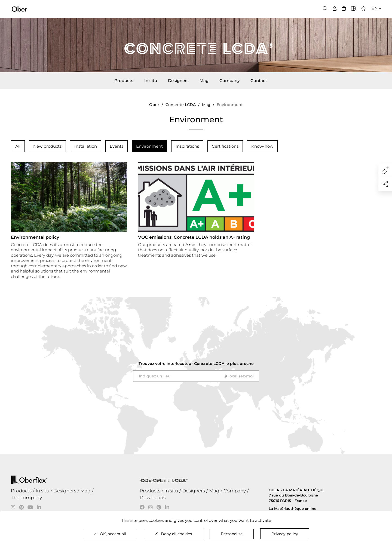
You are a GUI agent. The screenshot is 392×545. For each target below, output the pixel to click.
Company (229, 81)
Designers (178, 81)
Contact (259, 81)
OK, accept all (110, 534)
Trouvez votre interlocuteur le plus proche (196, 364)
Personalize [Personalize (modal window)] (232, 534)
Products (124, 81)
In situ (151, 81)
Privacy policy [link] (285, 534)
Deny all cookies (173, 534)
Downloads (153, 498)
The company (26, 498)
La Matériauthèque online (293, 508)
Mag (204, 81)
